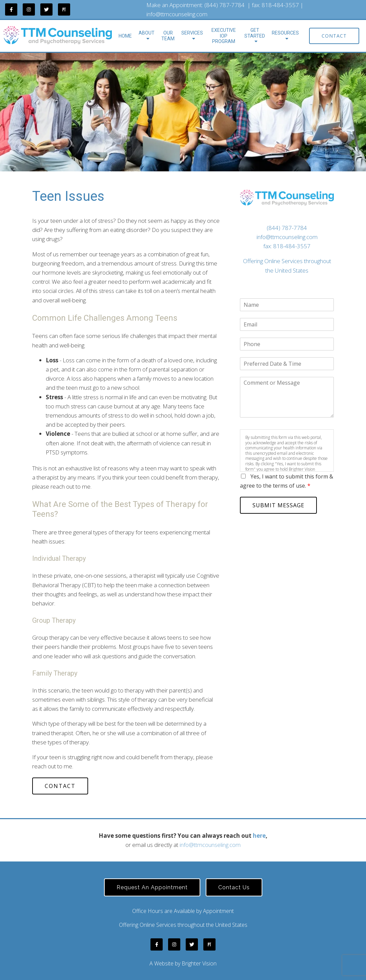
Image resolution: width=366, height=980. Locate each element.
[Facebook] (11, 9)
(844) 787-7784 (225, 5)
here (259, 836)
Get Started (255, 33)
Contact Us (234, 887)
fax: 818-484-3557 (287, 246)
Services (192, 33)
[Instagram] (29, 9)
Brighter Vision (199, 963)
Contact (334, 36)
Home (125, 36)
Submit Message (278, 505)
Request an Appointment (152, 887)
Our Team (168, 36)
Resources (285, 33)
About (147, 33)
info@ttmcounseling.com (177, 14)
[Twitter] (46, 9)
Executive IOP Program (224, 36)
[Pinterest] (64, 9)
